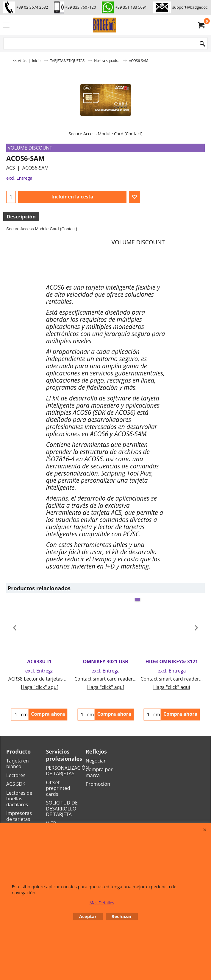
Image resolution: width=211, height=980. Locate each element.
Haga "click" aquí (39, 687)
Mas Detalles (102, 903)
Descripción (21, 216)
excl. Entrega (19, 178)
